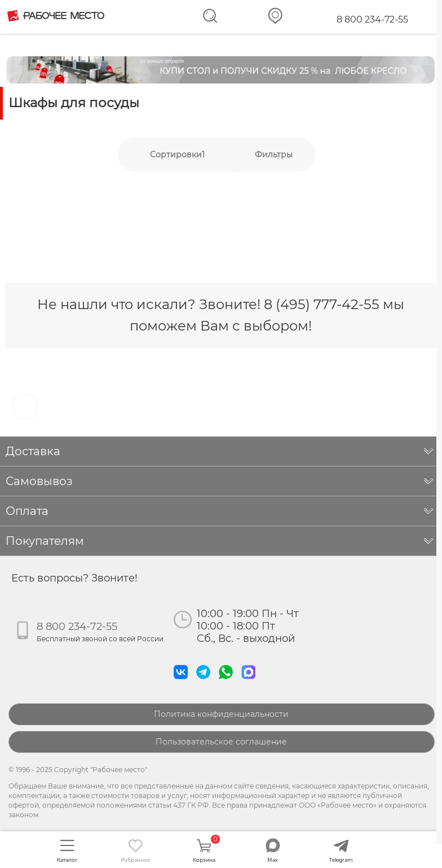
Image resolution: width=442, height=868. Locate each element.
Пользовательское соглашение (221, 742)
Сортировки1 (177, 155)
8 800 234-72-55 (372, 19)
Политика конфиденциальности (221, 714)
